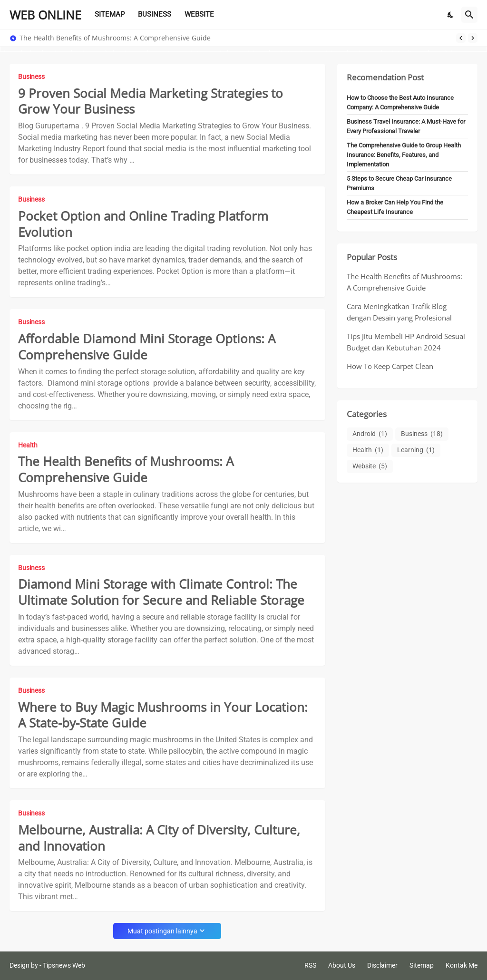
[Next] (473, 38)
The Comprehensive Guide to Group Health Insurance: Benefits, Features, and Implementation (404, 155)
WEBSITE (199, 14)
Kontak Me (462, 965)
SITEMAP (110, 14)
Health (368, 450)
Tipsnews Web (64, 965)
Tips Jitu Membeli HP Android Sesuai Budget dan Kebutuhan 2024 (406, 342)
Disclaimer (382, 965)
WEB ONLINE (45, 15)
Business (422, 434)
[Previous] (461, 38)
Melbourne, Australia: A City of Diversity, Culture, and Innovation (159, 838)
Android (370, 434)
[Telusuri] (469, 15)
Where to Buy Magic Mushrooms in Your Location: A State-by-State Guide (163, 716)
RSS (310, 965)
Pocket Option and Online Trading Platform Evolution (143, 224)
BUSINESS (155, 14)
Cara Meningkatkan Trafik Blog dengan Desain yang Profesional (399, 312)
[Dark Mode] (451, 15)
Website (370, 466)
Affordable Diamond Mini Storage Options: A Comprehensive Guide (147, 347)
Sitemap (422, 965)
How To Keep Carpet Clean (390, 366)
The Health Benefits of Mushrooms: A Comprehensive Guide (115, 38)
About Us (342, 965)
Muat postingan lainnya (162, 931)
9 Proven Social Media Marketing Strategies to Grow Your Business (151, 102)
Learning (416, 450)
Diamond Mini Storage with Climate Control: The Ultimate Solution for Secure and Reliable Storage (161, 592)
